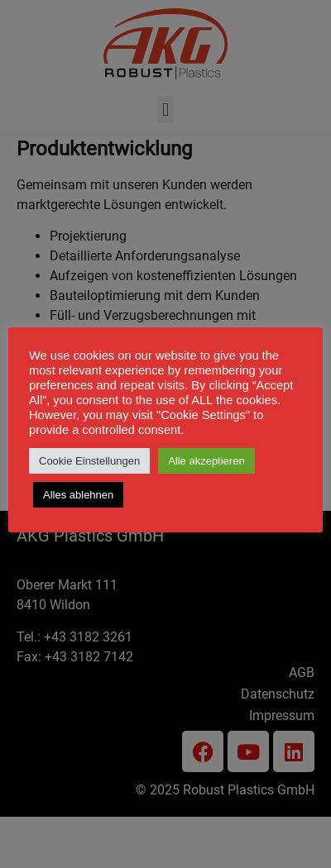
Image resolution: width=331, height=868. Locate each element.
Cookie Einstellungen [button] (89, 461)
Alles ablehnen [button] (78, 495)
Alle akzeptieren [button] (206, 461)
